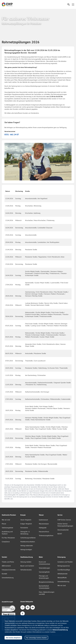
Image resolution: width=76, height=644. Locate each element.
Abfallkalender (62, 574)
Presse (4, 524)
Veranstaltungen (44, 568)
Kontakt (4, 574)
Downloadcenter (63, 530)
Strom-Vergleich (26, 520)
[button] (73, 4)
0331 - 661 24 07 (12, 135)
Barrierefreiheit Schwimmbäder (44, 587)
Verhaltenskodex (26, 570)
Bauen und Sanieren (27, 566)
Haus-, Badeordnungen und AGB (47, 593)
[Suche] (68, 4)
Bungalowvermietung (46, 582)
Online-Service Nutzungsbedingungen (65, 525)
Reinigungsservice (64, 566)
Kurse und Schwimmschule (44, 563)
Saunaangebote (44, 572)
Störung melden (26, 562)
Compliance (6, 542)
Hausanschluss (44, 532)
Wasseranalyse (44, 524)
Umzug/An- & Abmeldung (25, 533)
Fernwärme (24, 528)
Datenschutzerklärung (60, 630)
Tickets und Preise (8, 562)
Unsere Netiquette (27, 602)
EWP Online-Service (64, 520)
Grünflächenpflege (64, 570)
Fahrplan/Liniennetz (9, 570)
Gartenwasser (43, 520)
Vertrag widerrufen (27, 546)
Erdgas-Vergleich (26, 524)
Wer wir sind (6, 520)
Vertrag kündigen (26, 549)
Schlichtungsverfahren (28, 538)
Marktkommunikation (28, 542)
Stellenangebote (7, 528)
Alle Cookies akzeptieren (13, 638)
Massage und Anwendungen (44, 577)
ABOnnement (6, 566)
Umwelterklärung (8, 578)
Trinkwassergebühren (46, 536)
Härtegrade (43, 528)
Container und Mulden (65, 562)
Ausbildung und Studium (7, 533)
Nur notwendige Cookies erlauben (37, 638)
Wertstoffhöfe (62, 578)
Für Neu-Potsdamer (8, 538)
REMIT (60, 534)
